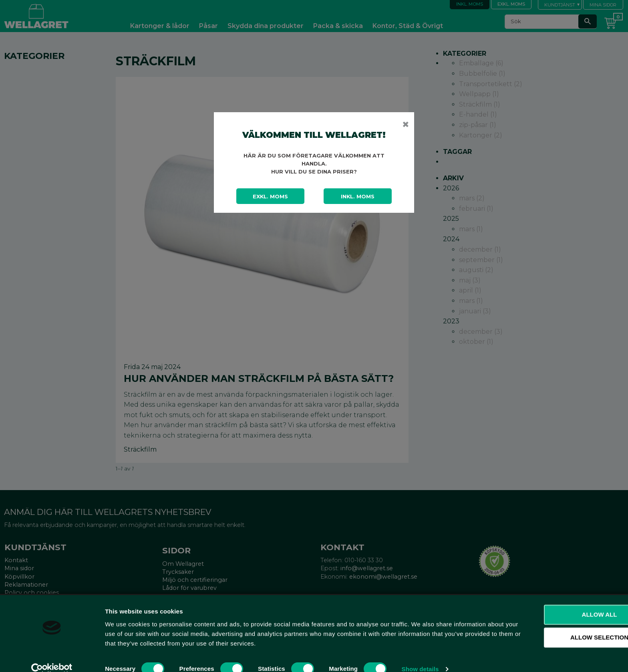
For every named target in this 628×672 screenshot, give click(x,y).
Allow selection (561, 625)
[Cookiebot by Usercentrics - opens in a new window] (52, 656)
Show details (420, 656)
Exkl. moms (270, 196)
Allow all (561, 601)
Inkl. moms (358, 196)
